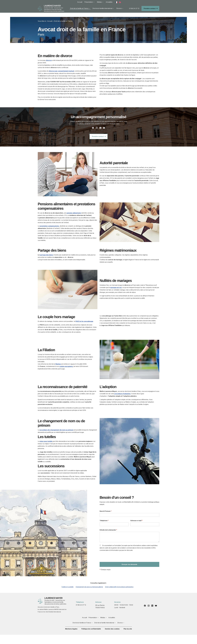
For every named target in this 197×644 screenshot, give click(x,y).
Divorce (119, 8)
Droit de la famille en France (79, 8)
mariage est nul (116, 283)
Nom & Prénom (106, 507)
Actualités (109, 2)
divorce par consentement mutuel (61, 67)
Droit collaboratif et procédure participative (119, 583)
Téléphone (104, 516)
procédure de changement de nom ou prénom (57, 426)
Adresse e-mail (136, 516)
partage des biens (46, 251)
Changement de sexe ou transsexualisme (89, 583)
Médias (99, 2)
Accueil (80, 2)
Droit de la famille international (102, 8)
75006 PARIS (100, 602)
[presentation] (114, 553)
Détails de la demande (108, 526)
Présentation (89, 2)
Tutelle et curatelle (67, 583)
